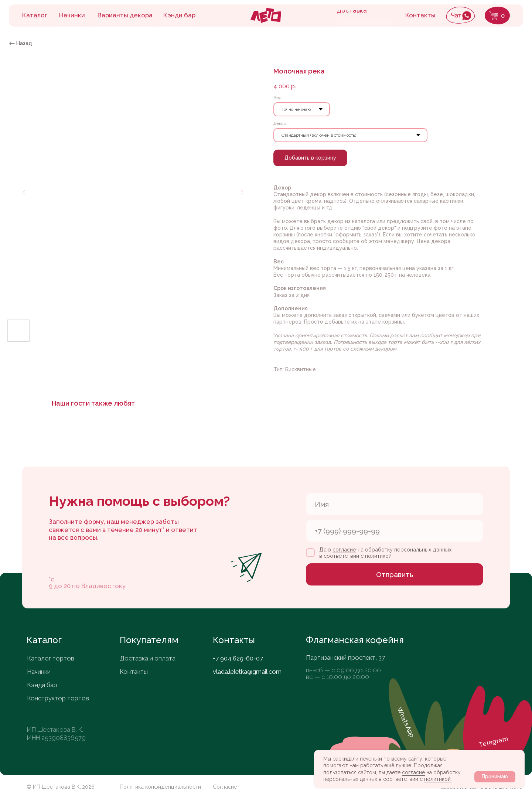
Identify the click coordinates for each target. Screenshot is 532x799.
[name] (395, 504)
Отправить (395, 574)
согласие (413, 772)
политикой (437, 779)
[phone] (395, 531)
